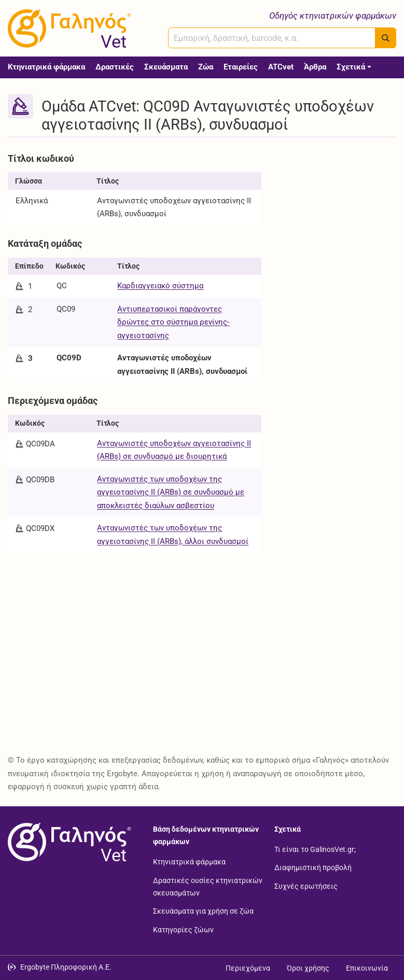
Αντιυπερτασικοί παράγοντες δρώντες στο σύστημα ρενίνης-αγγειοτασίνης (173, 322)
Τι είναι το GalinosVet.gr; (315, 849)
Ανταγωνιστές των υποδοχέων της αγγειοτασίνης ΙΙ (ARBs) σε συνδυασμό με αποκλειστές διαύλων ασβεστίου (171, 492)
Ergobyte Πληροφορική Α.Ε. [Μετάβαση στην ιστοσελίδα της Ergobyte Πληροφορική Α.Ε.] (66, 967)
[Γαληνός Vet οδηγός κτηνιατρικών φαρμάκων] (67, 29)
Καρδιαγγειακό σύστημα (160, 286)
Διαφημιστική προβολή (313, 867)
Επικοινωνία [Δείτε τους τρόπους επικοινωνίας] (367, 968)
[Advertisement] (337, 201)
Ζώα (206, 67)
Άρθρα (315, 67)
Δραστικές (115, 67)
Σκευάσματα (166, 67)
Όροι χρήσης (308, 968)
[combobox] (272, 38)
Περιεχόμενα (248, 968)
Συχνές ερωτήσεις (306, 886)
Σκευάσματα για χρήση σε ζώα (203, 911)
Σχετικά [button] (351, 67)
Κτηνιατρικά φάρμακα (46, 67)
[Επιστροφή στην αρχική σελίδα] (67, 842)
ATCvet (281, 67)
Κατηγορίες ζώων (183, 929)
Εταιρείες (241, 67)
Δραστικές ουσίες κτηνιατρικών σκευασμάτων (208, 886)
